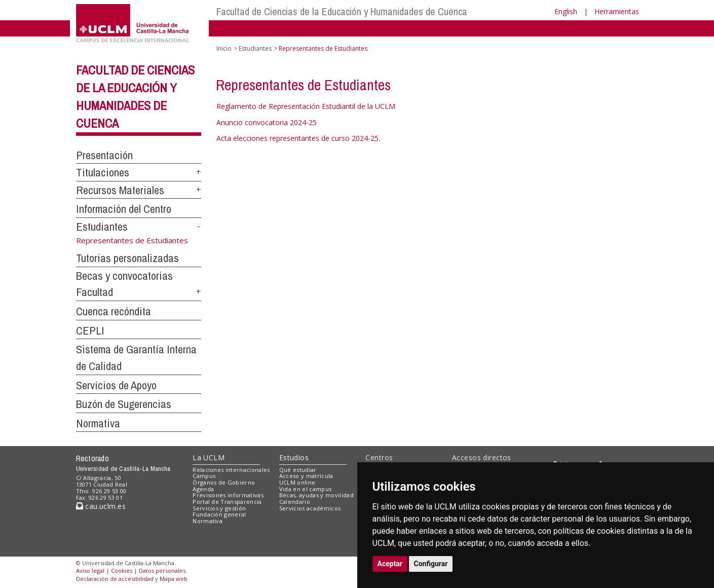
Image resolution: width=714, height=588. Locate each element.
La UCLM (209, 457)
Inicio (224, 48)
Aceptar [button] (390, 564)
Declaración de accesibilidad (115, 579)
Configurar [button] (431, 564)
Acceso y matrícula (306, 476)
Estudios (294, 457)
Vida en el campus (306, 489)
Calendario (295, 502)
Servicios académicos (310, 508)
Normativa (98, 423)
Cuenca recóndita (114, 311)
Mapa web (174, 579)
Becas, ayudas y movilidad (316, 495)
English (566, 11)
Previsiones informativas (228, 495)
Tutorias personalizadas (127, 258)
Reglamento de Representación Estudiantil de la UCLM (306, 106)
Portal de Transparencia (227, 502)
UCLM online (297, 482)
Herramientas (617, 11)
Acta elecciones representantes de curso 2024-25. (298, 138)
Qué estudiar (298, 470)
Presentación (104, 155)
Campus (204, 476)
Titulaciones (103, 172)
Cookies (122, 571)
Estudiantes (102, 227)
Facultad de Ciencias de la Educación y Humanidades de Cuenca (342, 11)
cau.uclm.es (101, 506)
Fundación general (219, 514)
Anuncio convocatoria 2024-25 (267, 122)
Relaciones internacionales (231, 470)
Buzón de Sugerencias (124, 404)
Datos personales (162, 571)
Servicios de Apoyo (116, 385)
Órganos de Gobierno (224, 482)
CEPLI (90, 330)
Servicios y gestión (219, 508)
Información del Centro (124, 209)
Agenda (203, 489)
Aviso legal (90, 571)
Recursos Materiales (120, 190)
